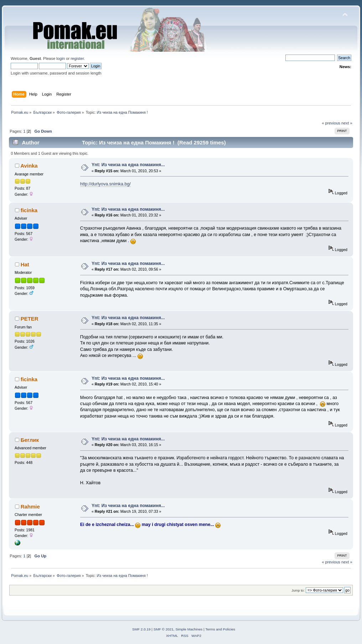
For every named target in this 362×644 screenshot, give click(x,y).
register (77, 58)
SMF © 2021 (164, 629)
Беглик (30, 440)
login (61, 58)
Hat (25, 264)
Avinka (29, 166)
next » (347, 123)
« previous (331, 123)
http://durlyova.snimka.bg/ (105, 184)
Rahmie (30, 507)
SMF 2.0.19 (141, 629)
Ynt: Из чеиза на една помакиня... (128, 165)
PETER (30, 319)
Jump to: (298, 590)
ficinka (29, 210)
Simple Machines (189, 629)
